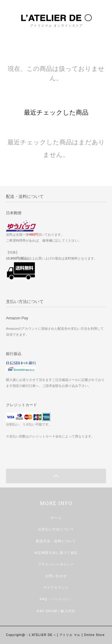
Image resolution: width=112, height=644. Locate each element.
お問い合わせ (56, 576)
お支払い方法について (56, 529)
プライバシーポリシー (56, 564)
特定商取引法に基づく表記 (56, 553)
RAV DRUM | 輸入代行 (56, 611)
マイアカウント (56, 587)
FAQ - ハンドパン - (56, 599)
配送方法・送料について (56, 541)
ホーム (56, 518)
